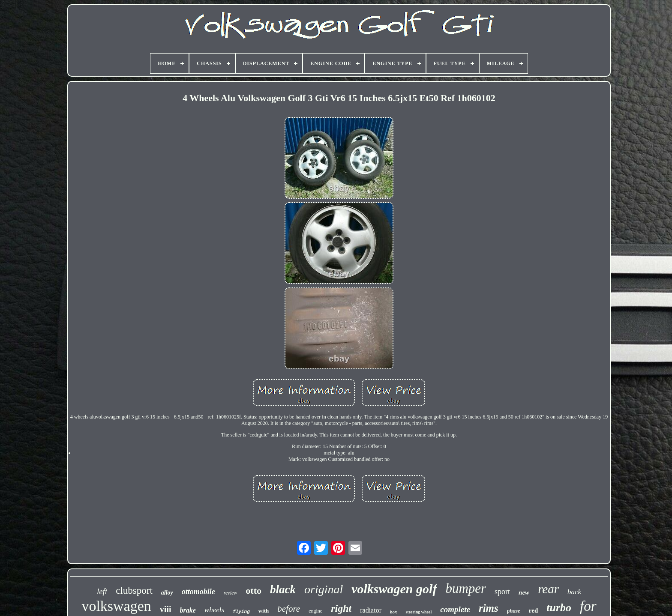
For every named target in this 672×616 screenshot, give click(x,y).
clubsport (134, 591)
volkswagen (116, 606)
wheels (214, 610)
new (524, 592)
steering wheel (418, 612)
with (264, 611)
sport (502, 592)
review (231, 593)
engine (315, 611)
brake (188, 610)
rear (548, 589)
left (102, 591)
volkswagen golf (394, 589)
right (341, 608)
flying (241, 612)
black (283, 589)
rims (489, 608)
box (394, 612)
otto (253, 591)
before (289, 609)
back (574, 592)
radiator (371, 610)
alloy (167, 593)
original (324, 589)
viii (166, 609)
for (588, 606)
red (533, 610)
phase (514, 611)
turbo (559, 608)
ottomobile (198, 592)
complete (455, 609)
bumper (466, 588)
